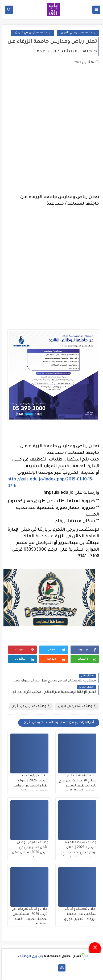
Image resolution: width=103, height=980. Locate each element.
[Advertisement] (51, 127)
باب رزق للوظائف (29, 956)
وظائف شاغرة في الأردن (76, 33)
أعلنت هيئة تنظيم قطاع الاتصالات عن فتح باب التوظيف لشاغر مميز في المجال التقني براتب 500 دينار (76, 786)
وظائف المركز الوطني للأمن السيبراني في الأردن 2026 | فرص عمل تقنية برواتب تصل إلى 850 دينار (28, 853)
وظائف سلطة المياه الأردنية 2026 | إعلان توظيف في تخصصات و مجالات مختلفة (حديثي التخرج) (77, 853)
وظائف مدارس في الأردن (31, 33)
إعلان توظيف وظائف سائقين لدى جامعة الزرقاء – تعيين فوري (78, 914)
